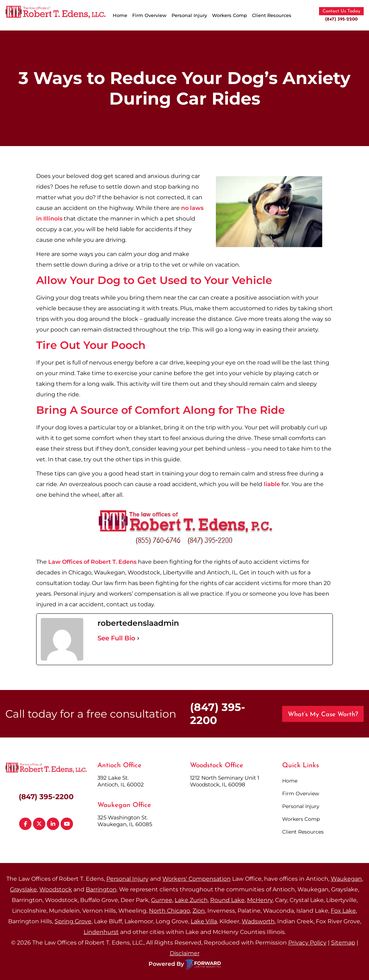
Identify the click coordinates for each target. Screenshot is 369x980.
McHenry (260, 900)
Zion (199, 911)
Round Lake (227, 900)
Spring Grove (73, 921)
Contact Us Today (341, 11)
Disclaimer (185, 953)
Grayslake (23, 889)
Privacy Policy (307, 943)
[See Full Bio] (138, 638)
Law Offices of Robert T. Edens (92, 562)
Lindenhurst (101, 932)
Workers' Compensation (197, 879)
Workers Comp (230, 15)
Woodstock (56, 889)
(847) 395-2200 (341, 19)
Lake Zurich (191, 900)
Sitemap (343, 943)
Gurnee (162, 900)
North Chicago (169, 911)
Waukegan (346, 879)
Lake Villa (204, 921)
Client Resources (272, 15)
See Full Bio (116, 638)
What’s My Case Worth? (323, 715)
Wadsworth (258, 921)
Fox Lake (343, 911)
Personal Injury (189, 15)
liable (272, 484)
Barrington (101, 889)
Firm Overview (149, 15)
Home (120, 15)
